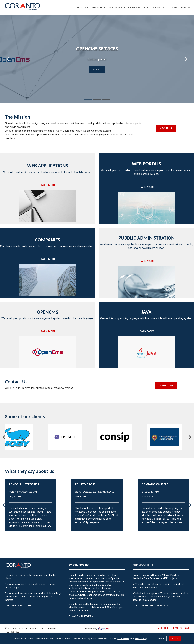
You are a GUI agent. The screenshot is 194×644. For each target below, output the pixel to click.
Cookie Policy (123, 638)
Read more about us (18, 606)
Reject (161, 638)
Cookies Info (164, 628)
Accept (175, 638)
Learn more (48, 185)
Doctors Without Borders (150, 606)
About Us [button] (166, 128)
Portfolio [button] (115, 8)
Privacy (176, 628)
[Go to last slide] (4, 437)
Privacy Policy (140, 638)
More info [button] (97, 69)
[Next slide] (186, 59)
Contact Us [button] (166, 386)
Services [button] (97, 8)
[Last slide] (8, 59)
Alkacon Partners (81, 616)
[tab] (88, 99)
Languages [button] (178, 8)
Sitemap (185, 628)
